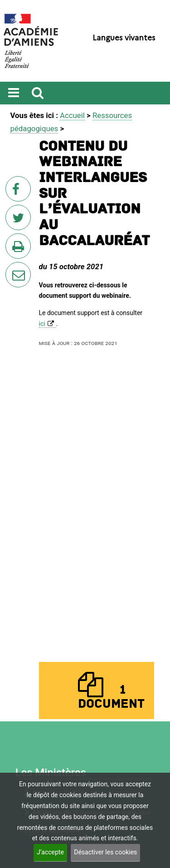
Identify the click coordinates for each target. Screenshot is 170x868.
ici (42, 324)
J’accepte (50, 852)
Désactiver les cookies (105, 852)
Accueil (72, 115)
